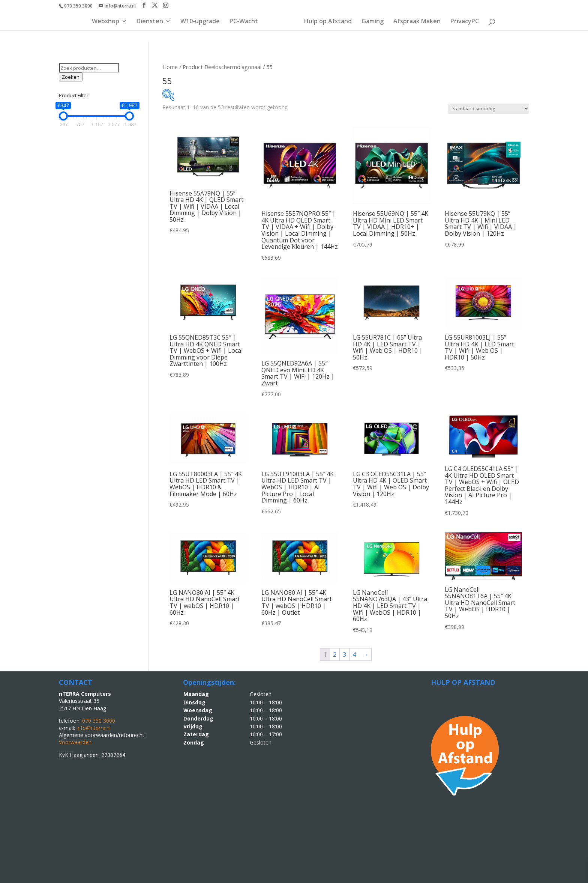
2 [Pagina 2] (335, 654)
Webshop (106, 22)
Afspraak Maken (417, 22)
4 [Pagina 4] (354, 654)
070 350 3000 (78, 6)
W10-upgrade (200, 22)
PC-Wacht (244, 22)
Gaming (373, 22)
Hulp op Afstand (328, 22)
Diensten (150, 22)
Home (170, 67)
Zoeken (71, 77)
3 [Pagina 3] (344, 654)
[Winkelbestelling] (488, 109)
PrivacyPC (465, 22)
